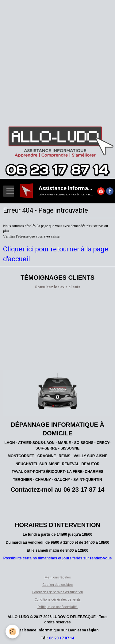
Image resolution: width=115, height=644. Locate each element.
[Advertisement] (57, 58)
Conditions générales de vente (58, 600)
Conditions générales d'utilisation (58, 592)
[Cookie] (12, 632)
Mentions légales (58, 577)
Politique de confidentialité (57, 607)
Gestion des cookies (57, 585)
